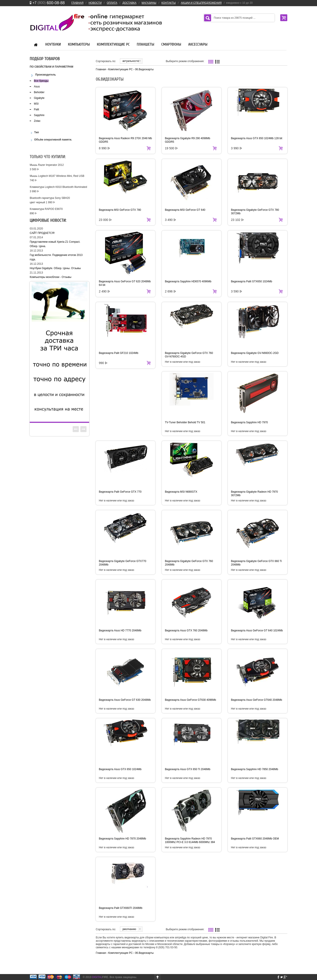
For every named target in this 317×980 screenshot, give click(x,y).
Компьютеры (79, 44)
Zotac (37, 121)
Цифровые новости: (48, 220)
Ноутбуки (53, 44)
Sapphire (39, 115)
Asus (37, 87)
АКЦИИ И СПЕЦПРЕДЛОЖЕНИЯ (201, 3)
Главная (101, 69)
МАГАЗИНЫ (149, 3)
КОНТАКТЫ (169, 3)
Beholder (39, 92)
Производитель (43, 75)
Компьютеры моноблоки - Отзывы (51, 277)
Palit (36, 109)
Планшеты (146, 44)
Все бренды (41, 81)
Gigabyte (39, 98)
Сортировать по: (106, 61)
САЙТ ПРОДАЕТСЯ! (42, 233)
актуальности (131, 61)
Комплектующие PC (113, 44)
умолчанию (129, 929)
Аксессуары (198, 44)
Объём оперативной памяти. (51, 140)
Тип (34, 132)
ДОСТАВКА (129, 3)
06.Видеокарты (144, 69)
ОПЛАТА (112, 3)
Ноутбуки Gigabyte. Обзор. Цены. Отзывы (55, 268)
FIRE (100, 977)
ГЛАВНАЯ (77, 3)
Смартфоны (171, 44)
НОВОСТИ (95, 3)
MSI (36, 104)
